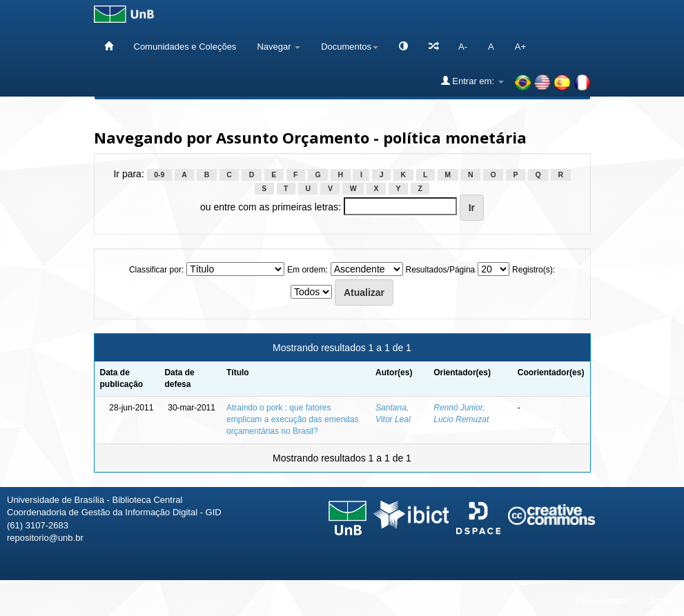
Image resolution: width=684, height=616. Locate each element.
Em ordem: (307, 270)
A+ (520, 47)
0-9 (159, 175)
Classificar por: (156, 270)
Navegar (279, 47)
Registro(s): (534, 270)
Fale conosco (602, 600)
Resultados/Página (441, 270)
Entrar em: (472, 81)
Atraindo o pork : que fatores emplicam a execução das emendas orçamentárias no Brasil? (292, 419)
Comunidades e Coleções (185, 47)
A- (463, 47)
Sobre (662, 600)
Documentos (350, 47)
